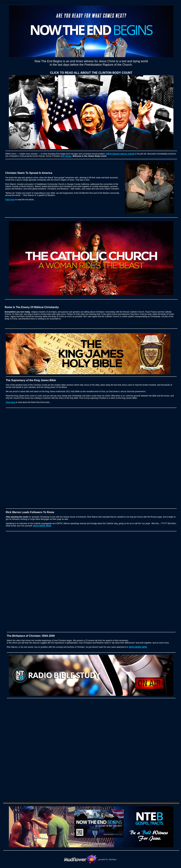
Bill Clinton (66, 156)
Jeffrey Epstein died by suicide (120, 154)
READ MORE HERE (42, 526)
